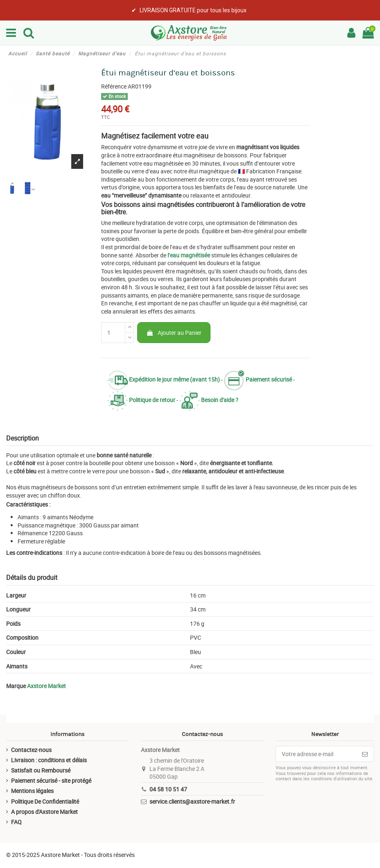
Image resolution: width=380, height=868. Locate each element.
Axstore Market (46, 686)
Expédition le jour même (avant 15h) (164, 379)
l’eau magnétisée (189, 255)
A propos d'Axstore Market (44, 812)
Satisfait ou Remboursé (41, 770)
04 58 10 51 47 (168, 789)
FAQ (16, 822)
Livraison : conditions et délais (49, 760)
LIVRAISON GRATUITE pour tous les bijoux (193, 10)
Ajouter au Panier (174, 333)
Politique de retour (141, 400)
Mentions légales (32, 791)
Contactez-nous (31, 750)
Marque (16, 686)
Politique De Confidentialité (45, 801)
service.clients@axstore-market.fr (192, 801)
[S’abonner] (365, 754)
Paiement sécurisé (258, 379)
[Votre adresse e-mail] (316, 754)
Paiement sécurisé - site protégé (51, 781)
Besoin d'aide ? (209, 400)
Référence (114, 86)
